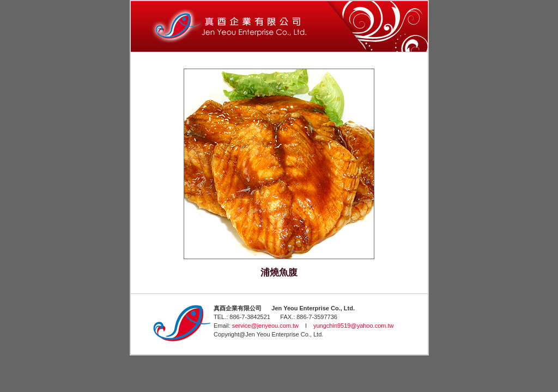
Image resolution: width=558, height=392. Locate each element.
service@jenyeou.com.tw (265, 326)
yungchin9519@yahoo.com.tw (354, 326)
